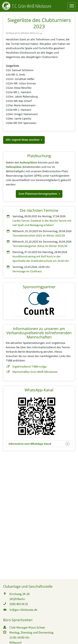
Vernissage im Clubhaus (27, 271)
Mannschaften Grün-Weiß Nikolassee (35, 372)
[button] (24, 140)
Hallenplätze (14, 167)
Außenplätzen (29, 162)
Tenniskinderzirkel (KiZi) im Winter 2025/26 (39, 235)
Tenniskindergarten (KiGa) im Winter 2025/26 (40, 246)
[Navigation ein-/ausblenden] (72, 6)
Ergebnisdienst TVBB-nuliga (29, 366)
